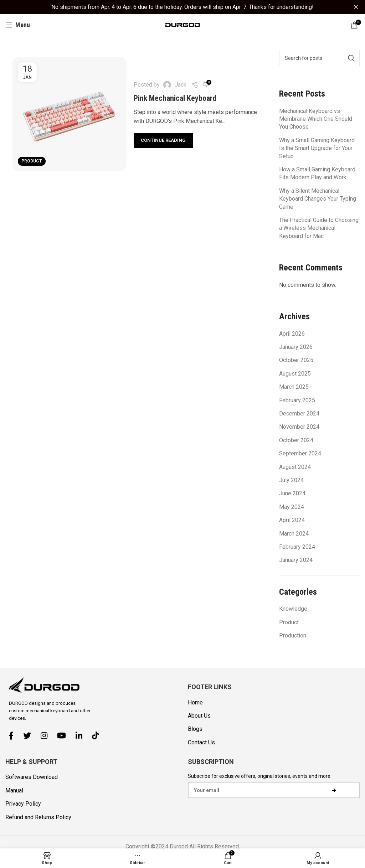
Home (195, 702)
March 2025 (294, 387)
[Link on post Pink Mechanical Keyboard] (70, 114)
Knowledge (293, 609)
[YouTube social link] (64, 735)
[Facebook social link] (14, 735)
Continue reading (163, 140)
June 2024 (292, 493)
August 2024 (295, 467)
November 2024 (299, 427)
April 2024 (292, 520)
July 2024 (291, 480)
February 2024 (297, 546)
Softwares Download (32, 777)
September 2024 (300, 453)
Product (32, 161)
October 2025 (296, 360)
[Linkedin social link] (82, 735)
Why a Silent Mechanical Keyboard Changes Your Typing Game (318, 198)
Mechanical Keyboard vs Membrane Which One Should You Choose (316, 119)
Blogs (195, 729)
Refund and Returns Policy (38, 817)
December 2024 (299, 413)
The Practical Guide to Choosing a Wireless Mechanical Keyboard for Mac (319, 228)
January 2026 (296, 347)
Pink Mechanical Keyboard (175, 98)
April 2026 (292, 333)
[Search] (319, 58)
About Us (199, 715)
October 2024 (296, 440)
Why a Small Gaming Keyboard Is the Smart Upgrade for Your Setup (317, 148)
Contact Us (201, 742)
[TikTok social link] (98, 735)
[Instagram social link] (47, 735)
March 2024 (294, 533)
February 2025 (297, 400)
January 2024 (296, 560)
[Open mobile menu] (18, 25)
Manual (14, 790)
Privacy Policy (23, 803)
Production (293, 635)
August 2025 (295, 373)
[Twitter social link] (30, 735)
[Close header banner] (356, 7)
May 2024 (292, 507)
